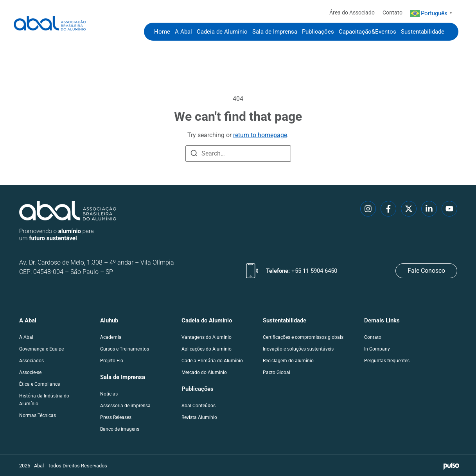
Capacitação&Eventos (367, 32)
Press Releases (116, 417)
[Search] (194, 155)
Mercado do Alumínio (204, 372)
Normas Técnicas (38, 415)
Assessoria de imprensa (125, 406)
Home (162, 32)
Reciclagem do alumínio (288, 361)
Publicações (318, 32)
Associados (31, 361)
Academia (111, 337)
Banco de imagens (120, 429)
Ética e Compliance (40, 384)
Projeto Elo (112, 361)
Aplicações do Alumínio (207, 349)
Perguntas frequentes (387, 361)
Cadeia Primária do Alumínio (212, 361)
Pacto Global (277, 372)
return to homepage (260, 135)
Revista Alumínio (199, 417)
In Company (377, 349)
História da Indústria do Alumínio (44, 400)
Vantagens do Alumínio (207, 337)
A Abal (183, 32)
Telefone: (302, 271)
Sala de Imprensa (275, 32)
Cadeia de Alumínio (222, 32)
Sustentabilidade (423, 32)
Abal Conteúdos (198, 406)
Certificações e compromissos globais (303, 337)
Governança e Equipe (41, 349)
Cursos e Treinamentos (125, 349)
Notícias (109, 394)
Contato (392, 13)
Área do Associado (352, 13)
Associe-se (30, 372)
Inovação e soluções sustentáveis (298, 349)
